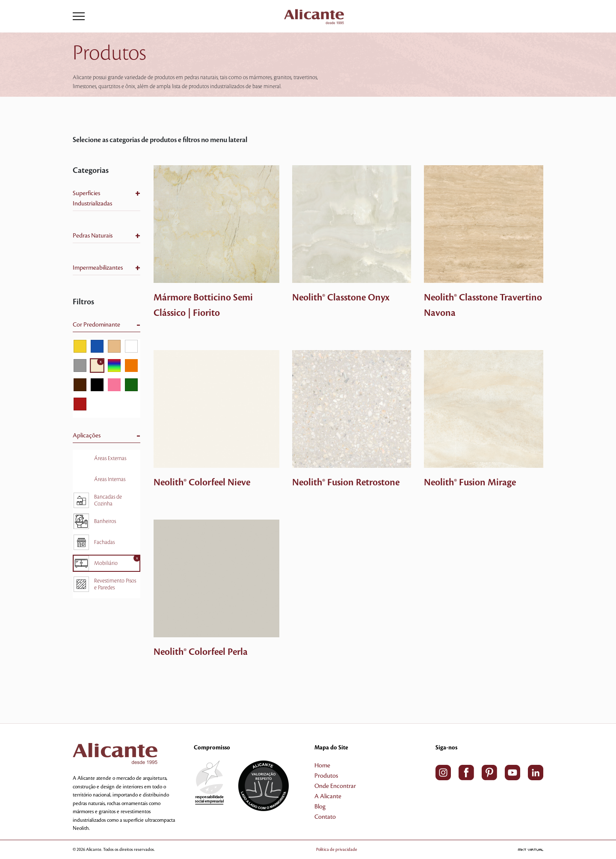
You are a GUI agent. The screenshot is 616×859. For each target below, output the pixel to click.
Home (322, 766)
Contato (325, 817)
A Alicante (328, 797)
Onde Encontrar (335, 786)
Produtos (326, 776)
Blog (320, 807)
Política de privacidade (337, 849)
